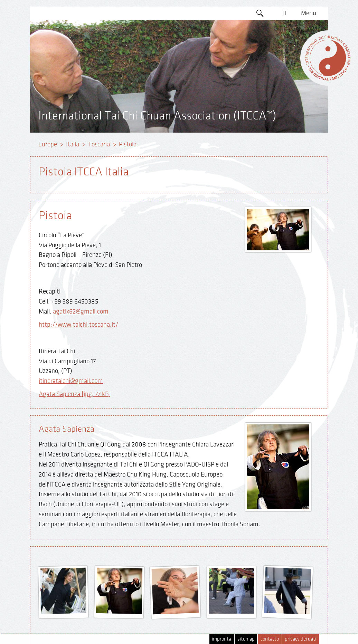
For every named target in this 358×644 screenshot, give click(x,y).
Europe (48, 144)
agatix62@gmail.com (81, 311)
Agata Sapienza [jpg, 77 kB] (75, 394)
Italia (73, 144)
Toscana (99, 144)
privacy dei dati (300, 639)
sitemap (246, 639)
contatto (270, 639)
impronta (222, 639)
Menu (309, 13)
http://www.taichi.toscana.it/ (78, 325)
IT (285, 13)
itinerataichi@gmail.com (71, 381)
